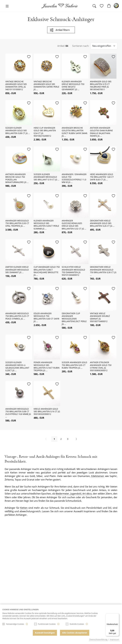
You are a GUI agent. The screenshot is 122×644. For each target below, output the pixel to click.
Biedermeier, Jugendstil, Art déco (74, 495)
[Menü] (117, 615)
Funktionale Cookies (45, 625)
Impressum (115, 639)
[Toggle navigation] (7, 6)
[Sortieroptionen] (104, 46)
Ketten (24, 509)
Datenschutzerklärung (98, 639)
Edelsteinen (98, 477)
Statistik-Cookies (75, 625)
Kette (48, 470)
